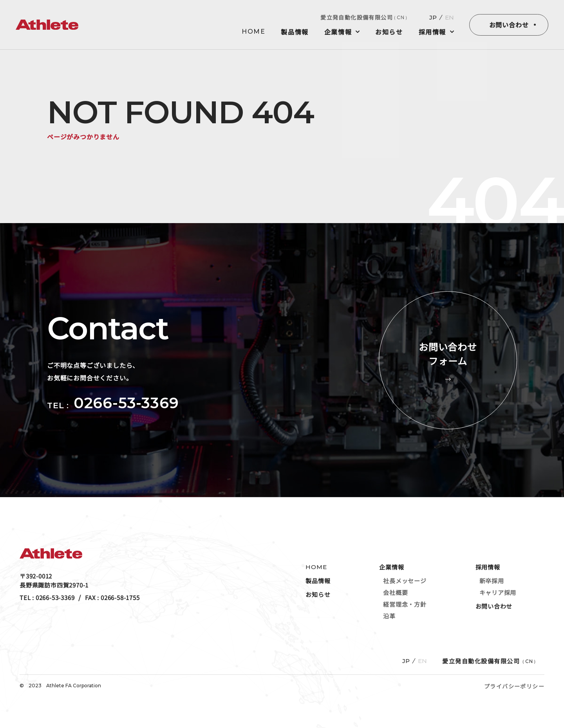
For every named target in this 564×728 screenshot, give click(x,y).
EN (449, 17)
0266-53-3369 (126, 403)
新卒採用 (492, 581)
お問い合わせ (509, 25)
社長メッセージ (405, 581)
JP (433, 17)
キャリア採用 (498, 592)
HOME (253, 32)
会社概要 (395, 592)
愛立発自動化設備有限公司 (365, 17)
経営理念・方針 (405, 604)
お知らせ (389, 32)
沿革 (389, 616)
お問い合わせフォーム (448, 360)
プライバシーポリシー (514, 686)
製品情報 (295, 32)
